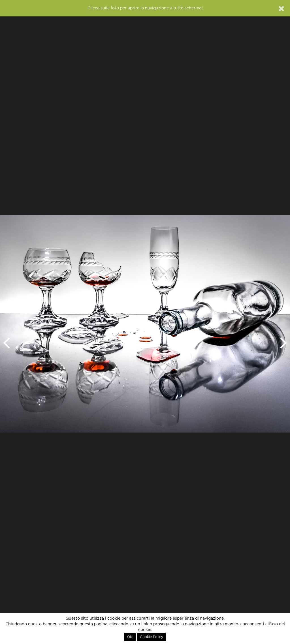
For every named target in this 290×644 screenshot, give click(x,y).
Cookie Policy (152, 637)
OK (130, 637)
